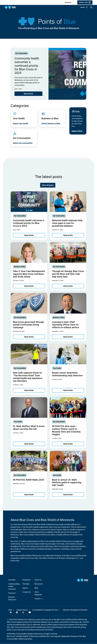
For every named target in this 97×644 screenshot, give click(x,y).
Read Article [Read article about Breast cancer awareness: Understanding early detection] (68, 390)
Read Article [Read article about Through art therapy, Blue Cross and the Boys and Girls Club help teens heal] (68, 286)
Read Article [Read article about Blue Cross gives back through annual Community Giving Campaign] (29, 337)
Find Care (12, 593)
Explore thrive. (77, 131)
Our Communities (21, 53)
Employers (26, 580)
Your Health (57, 368)
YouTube (29, 612)
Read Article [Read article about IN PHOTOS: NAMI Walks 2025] (29, 495)
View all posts (48, 185)
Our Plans (12, 580)
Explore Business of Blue (51, 123)
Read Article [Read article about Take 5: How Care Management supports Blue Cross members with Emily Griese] (29, 286)
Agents (25, 588)
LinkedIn (17, 612)
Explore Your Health (20, 123)
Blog (36, 588)
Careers (39, 599)
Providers (26, 584)
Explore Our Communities (23, 143)
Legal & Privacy (22, 610)
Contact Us (68, 2)
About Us (38, 580)
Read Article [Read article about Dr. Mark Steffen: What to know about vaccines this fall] (29, 444)
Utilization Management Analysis (75, 610)
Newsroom (39, 584)
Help (10, 610)
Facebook (11, 612)
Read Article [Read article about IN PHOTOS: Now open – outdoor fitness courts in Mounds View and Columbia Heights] (68, 444)
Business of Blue (20, 267)
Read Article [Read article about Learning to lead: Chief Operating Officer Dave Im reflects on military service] (68, 337)
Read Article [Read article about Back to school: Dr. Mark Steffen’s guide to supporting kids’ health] (68, 495)
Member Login (83, 2)
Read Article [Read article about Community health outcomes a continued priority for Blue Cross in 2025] (28, 94)
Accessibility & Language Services (45, 610)
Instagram (23, 612)
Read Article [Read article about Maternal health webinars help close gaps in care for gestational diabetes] (68, 235)
